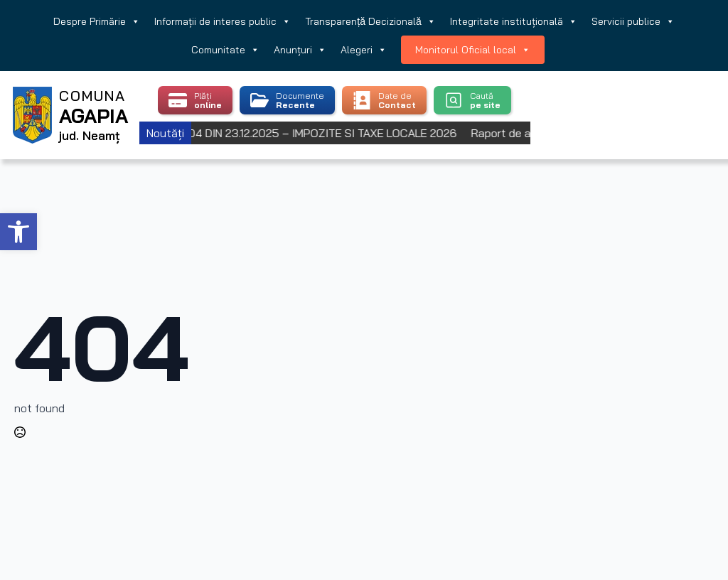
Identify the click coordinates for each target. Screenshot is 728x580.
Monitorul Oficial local (473, 50)
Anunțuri (300, 50)
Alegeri (364, 50)
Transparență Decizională (370, 21)
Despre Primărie (97, 21)
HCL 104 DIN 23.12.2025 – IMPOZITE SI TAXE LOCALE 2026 (316, 133)
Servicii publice (633, 21)
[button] (18, 232)
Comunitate (225, 50)
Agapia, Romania (628, 98)
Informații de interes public (223, 21)
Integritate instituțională (514, 21)
